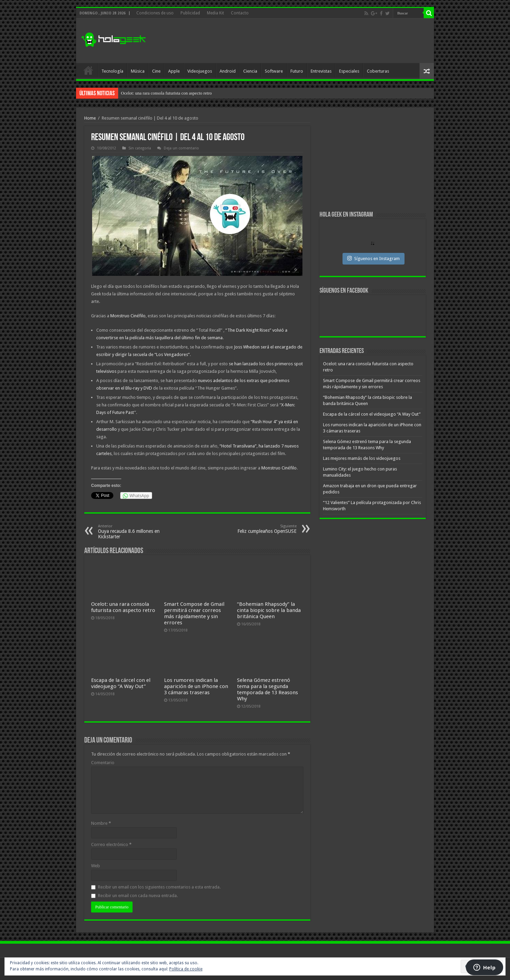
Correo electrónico (111, 844)
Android (228, 71)
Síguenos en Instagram (374, 258)
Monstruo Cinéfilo (128, 316)
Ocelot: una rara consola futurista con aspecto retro (166, 93)
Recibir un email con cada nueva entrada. (138, 896)
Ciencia (250, 71)
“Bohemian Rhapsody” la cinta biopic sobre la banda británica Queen (269, 610)
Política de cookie (186, 969)
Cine (156, 71)
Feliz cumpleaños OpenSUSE (262, 529)
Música (138, 71)
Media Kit (215, 13)
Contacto (240, 13)
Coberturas (378, 71)
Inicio (88, 70)
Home (90, 118)
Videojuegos (200, 71)
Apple (174, 71)
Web (96, 866)
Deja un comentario (181, 148)
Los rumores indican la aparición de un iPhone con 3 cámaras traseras (196, 686)
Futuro (297, 71)
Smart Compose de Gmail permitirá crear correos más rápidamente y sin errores (194, 613)
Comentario (103, 763)
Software (274, 71)
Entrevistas (321, 71)
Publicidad (190, 13)
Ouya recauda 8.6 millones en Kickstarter (133, 532)
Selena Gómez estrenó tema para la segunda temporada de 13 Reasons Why (268, 689)
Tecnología (112, 71)
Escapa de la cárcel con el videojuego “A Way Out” (121, 683)
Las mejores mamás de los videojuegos (362, 458)
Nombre (101, 823)
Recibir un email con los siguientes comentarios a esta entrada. (159, 887)
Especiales (349, 71)
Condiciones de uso (155, 13)
